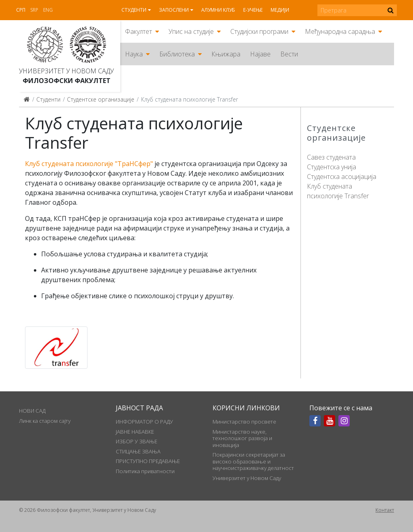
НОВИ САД (32, 411)
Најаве (260, 54)
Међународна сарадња (340, 31)
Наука (134, 54)
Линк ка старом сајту (45, 421)
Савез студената (331, 157)
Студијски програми (259, 31)
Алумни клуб (218, 10)
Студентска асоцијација (342, 177)
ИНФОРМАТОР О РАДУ (144, 422)
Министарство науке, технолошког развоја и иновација (242, 438)
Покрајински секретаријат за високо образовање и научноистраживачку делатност (253, 461)
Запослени (174, 10)
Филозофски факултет (67, 81)
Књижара (226, 54)
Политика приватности (145, 471)
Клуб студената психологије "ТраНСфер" (89, 164)
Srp (34, 10)
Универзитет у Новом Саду (66, 71)
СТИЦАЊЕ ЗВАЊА (138, 451)
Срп (21, 10)
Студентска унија (332, 167)
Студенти (134, 10)
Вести (289, 54)
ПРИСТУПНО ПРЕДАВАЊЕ (148, 461)
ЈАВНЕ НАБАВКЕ (135, 432)
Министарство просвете (244, 422)
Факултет (139, 31)
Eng (48, 10)
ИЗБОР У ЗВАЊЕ (137, 441)
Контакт (385, 510)
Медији (280, 10)
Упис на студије (191, 31)
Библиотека (177, 54)
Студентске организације (101, 99)
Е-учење (253, 10)
